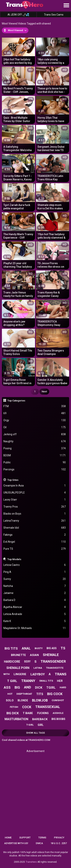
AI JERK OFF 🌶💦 (18, 15)
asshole (58, 713)
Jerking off (35, 434)
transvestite (55, 668)
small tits (46, 681)
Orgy (35, 420)
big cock (55, 694)
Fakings (35, 535)
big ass (52, 648)
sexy (27, 661)
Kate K (35, 621)
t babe (28, 713)
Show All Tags (35, 733)
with (7, 674)
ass (7, 687)
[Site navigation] (66, 6)
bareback (40, 719)
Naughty (35, 441)
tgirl (51, 687)
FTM (35, 406)
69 (35, 413)
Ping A (35, 572)
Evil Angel (35, 542)
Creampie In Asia (35, 486)
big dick (13, 713)
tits (40, 694)
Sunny (35, 579)
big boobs (58, 719)
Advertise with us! (16, 843)
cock (27, 707)
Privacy (59, 838)
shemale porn (18, 668)
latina (38, 668)
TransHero (31, 862)
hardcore (12, 662)
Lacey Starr (35, 500)
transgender (53, 661)
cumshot (58, 700)
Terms (42, 838)
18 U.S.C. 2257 (59, 843)
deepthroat (24, 694)
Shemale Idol (35, 528)
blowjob (40, 700)
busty (39, 648)
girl (41, 725)
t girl (12, 681)
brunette (18, 655)
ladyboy (38, 674)
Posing (35, 448)
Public (35, 462)
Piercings (35, 469)
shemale (51, 655)
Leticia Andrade (35, 614)
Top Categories (16, 400)
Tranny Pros (35, 507)
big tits (11, 648)
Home (8, 838)
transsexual (48, 707)
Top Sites (13, 480)
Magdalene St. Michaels (35, 628)
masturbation (16, 719)
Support (25, 838)
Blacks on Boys (35, 514)
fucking (43, 713)
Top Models (14, 559)
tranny (28, 681)
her (60, 681)
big (17, 687)
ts (63, 648)
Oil (35, 427)
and (28, 687)
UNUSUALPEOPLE (35, 493)
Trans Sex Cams (54, 15)
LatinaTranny (35, 521)
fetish (14, 707)
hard (63, 687)
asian (34, 655)
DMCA (39, 843)
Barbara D (35, 600)
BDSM (35, 455)
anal (26, 648)
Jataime (35, 593)
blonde (23, 700)
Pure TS (35, 549)
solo (10, 700)
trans (61, 674)
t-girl (30, 725)
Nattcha (35, 586)
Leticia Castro (35, 565)
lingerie (20, 674)
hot (10, 694)
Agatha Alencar (35, 607)
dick (39, 687)
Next (44, 391)
